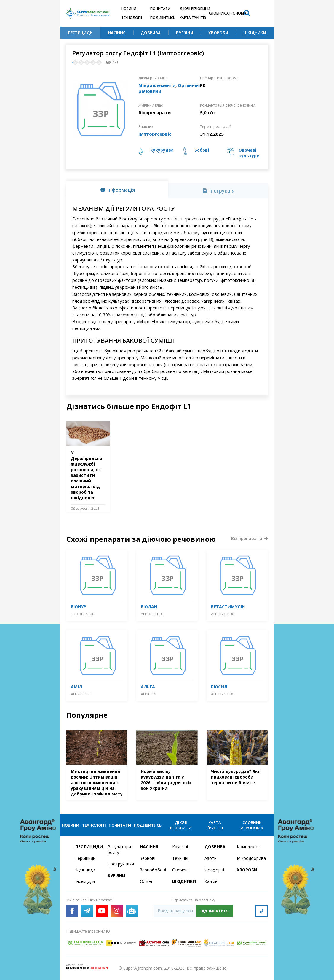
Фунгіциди (85, 870)
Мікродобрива (249, 858)
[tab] (117, 190)
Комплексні (248, 847)
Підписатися (215, 911)
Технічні (180, 858)
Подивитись (163, 18)
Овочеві (180, 870)
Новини (129, 9)
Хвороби (218, 33)
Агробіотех (152, 614)
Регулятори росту (119, 849)
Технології (132, 18)
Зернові (148, 858)
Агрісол (148, 694)
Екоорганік (82, 614)
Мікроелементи (157, 85)
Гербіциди (85, 858)
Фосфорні (214, 870)
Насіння (117, 33)
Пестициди (80, 33)
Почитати (160, 9)
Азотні (211, 858)
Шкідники (255, 33)
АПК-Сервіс (81, 694)
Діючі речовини (195, 9)
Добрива (151, 33)
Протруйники (120, 864)
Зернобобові (152, 870)
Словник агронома (228, 13)
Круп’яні (180, 847)
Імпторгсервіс (155, 134)
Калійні (211, 881)
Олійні (146, 881)
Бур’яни (185, 33)
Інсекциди (85, 881)
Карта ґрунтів (193, 18)
